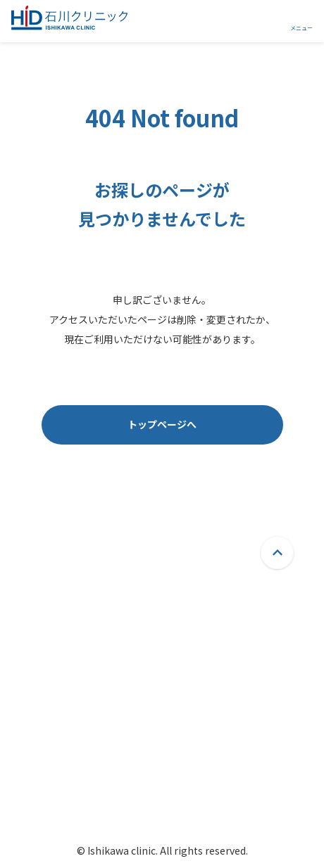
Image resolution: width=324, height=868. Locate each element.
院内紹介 (90, 786)
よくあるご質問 (206, 696)
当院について (100, 741)
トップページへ (162, 424)
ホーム (85, 696)
